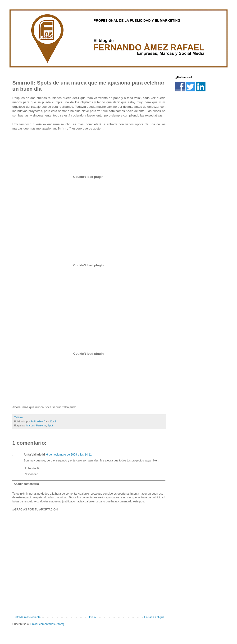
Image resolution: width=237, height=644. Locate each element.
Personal (41, 425)
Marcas (30, 425)
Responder (31, 474)
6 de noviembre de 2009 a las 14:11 (69, 455)
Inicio (92, 617)
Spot (50, 425)
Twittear (19, 417)
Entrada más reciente (27, 617)
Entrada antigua (154, 617)
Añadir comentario (26, 484)
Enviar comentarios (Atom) (47, 624)
